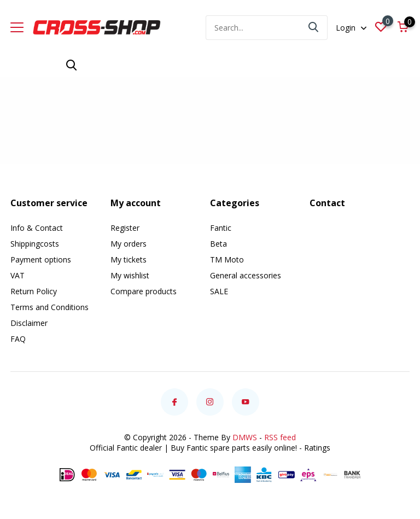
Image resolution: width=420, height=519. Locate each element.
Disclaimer (29, 323)
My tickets (129, 259)
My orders (129, 244)
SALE (219, 291)
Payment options (41, 259)
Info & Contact (37, 228)
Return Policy (34, 291)
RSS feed (280, 437)
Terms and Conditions (49, 307)
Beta (218, 244)
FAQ (18, 339)
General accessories (246, 275)
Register (125, 228)
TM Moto (227, 259)
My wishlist (130, 275)
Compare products (144, 291)
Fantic (221, 228)
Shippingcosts (35, 244)
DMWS (245, 437)
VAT (17, 275)
